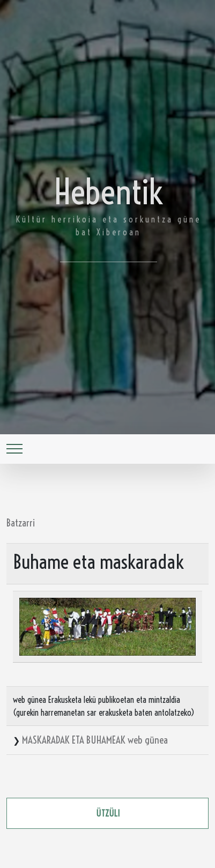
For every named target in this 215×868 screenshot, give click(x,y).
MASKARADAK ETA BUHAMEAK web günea (95, 740)
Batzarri (21, 523)
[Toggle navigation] (14, 449)
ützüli (108, 813)
